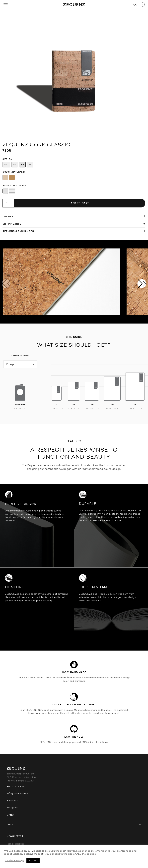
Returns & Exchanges (18, 231)
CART (137, 5)
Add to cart (80, 203)
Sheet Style (10, 185)
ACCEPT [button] (33, 860)
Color (6, 172)
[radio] (6, 165)
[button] (142, 283)
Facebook (12, 801)
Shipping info (12, 224)
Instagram (12, 808)
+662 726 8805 (15, 787)
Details (8, 216)
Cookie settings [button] (14, 860)
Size (5, 159)
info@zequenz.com (17, 794)
